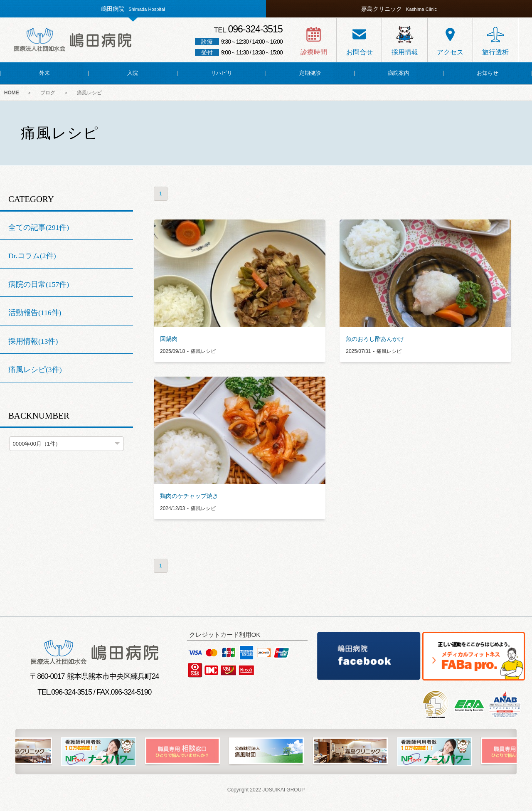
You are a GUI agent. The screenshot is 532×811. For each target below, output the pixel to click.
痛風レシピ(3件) (35, 370)
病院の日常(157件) (39, 284)
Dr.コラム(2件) (32, 256)
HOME (12, 93)
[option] (266, 752)
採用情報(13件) (33, 341)
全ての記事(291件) (39, 227)
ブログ (48, 93)
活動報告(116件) (35, 313)
